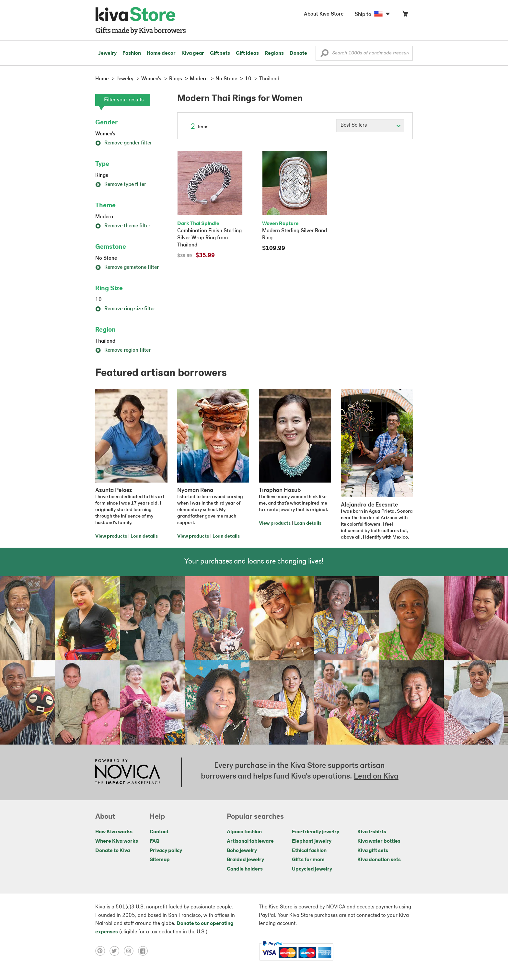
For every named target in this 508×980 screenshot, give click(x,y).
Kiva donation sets (379, 860)
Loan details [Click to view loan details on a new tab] (144, 536)
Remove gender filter (124, 143)
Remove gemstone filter (127, 268)
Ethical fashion (309, 851)
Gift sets (220, 53)
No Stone (106, 258)
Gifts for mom (308, 860)
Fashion (132, 53)
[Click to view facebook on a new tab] (144, 951)
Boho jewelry (242, 851)
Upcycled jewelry (312, 869)
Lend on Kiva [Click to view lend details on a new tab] (376, 777)
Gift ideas (247, 53)
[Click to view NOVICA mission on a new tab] (128, 772)
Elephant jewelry (312, 841)
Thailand (105, 341)
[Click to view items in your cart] (405, 15)
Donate (298, 53)
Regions (274, 53)
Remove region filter (123, 350)
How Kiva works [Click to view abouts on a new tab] (114, 832)
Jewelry (107, 53)
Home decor (161, 53)
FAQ (155, 841)
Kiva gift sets (373, 851)
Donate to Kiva (113, 851)
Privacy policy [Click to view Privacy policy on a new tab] (166, 851)
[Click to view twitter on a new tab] (117, 951)
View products (111, 536)
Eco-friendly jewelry (316, 832)
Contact (159, 832)
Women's (105, 134)
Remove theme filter (123, 226)
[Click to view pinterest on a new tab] (102, 951)
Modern (104, 217)
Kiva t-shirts (372, 832)
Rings (102, 176)
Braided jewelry (245, 860)
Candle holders (245, 869)
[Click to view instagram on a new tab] (131, 951)
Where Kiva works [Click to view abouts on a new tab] (117, 841)
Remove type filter (121, 185)
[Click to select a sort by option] (370, 126)
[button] (324, 55)
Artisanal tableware (250, 841)
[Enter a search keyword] (364, 53)
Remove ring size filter (125, 309)
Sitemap (160, 860)
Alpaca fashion (244, 832)
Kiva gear (193, 53)
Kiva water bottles (379, 841)
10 (98, 300)
